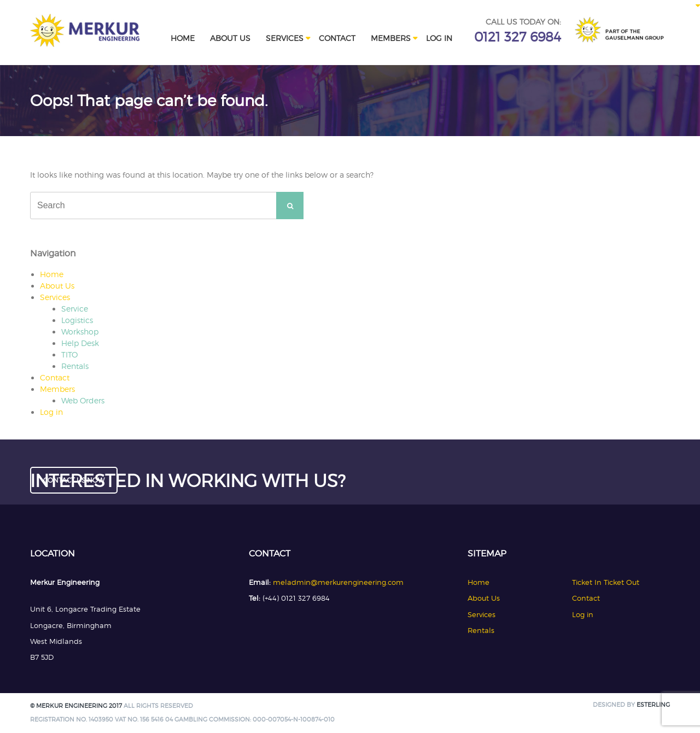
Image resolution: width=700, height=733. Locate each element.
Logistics (77, 320)
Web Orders (83, 400)
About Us (230, 38)
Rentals (75, 366)
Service (75, 309)
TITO (69, 354)
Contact (337, 38)
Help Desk (80, 343)
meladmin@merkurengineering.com (338, 582)
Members (391, 38)
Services (285, 38)
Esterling (653, 705)
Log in (439, 38)
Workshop (80, 332)
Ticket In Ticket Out (606, 582)
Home (183, 38)
